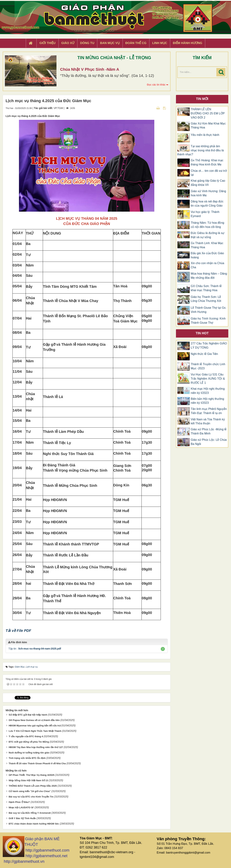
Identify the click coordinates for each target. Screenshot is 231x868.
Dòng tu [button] (87, 43)
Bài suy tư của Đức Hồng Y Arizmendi (30, 813)
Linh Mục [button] (160, 43)
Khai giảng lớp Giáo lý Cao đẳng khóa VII (208, 183)
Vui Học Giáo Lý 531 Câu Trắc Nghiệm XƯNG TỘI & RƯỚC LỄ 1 (208, 379)
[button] (163, 649)
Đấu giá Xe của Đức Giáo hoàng (207, 255)
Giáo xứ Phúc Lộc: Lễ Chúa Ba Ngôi (209, 442)
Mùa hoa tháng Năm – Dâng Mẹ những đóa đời (209, 276)
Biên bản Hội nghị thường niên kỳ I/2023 (207, 401)
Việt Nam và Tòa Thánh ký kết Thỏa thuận (208, 421)
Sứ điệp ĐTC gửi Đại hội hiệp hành (28, 715)
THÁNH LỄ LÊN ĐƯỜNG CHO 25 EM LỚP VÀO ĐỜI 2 (208, 113)
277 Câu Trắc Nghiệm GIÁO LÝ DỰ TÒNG (209, 346)
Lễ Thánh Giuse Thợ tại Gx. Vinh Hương (209, 310)
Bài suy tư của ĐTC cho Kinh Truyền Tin (31, 797)
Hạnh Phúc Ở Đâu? (19, 802)
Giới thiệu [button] (47, 43)
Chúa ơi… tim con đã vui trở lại (209, 173)
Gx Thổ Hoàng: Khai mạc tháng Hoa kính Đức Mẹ (207, 162)
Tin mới (202, 99)
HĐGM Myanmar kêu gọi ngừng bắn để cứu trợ (35, 726)
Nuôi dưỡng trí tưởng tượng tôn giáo (29, 753)
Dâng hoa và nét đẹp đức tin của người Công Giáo (207, 204)
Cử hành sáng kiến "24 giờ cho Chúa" (30, 791)
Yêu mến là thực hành (205, 135)
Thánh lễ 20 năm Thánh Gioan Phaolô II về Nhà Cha (37, 763)
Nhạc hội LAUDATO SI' (21, 807)
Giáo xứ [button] (68, 43)
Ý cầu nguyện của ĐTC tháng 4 (26, 736)
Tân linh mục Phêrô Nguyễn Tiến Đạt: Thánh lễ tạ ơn (209, 411)
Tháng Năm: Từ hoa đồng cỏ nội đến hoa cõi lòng (207, 225)
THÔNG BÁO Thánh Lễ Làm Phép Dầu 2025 (33, 786)
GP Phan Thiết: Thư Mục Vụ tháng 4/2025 (32, 775)
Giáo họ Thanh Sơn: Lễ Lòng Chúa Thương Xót (206, 299)
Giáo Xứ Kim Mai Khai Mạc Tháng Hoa (208, 126)
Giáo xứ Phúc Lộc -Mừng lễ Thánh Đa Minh (209, 431)
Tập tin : (35, 649)
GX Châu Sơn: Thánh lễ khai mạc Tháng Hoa (206, 288)
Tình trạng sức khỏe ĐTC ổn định (27, 758)
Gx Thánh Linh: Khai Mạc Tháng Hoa (207, 245)
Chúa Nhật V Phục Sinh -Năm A (90, 69)
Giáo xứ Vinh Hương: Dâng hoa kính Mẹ (208, 193)
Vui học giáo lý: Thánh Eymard (205, 214)
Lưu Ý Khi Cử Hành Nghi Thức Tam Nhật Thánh (35, 731)
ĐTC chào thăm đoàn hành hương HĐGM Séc (34, 824)
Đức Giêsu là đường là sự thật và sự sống (208, 235)
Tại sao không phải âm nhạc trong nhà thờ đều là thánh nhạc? (201, 150)
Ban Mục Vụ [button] (110, 43)
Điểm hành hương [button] (188, 43)
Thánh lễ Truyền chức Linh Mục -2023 (208, 366)
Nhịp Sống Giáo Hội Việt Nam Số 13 (28, 780)
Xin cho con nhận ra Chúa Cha (207, 265)
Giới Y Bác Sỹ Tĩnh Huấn (22, 818)
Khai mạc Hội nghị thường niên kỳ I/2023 (208, 391)
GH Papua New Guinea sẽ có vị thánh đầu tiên (34, 720)
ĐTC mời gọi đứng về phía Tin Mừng (29, 742)
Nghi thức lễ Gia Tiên (204, 354)
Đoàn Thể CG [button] (136, 43)
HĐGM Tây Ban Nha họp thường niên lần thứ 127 (36, 747)
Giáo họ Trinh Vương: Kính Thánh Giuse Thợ (208, 321)
